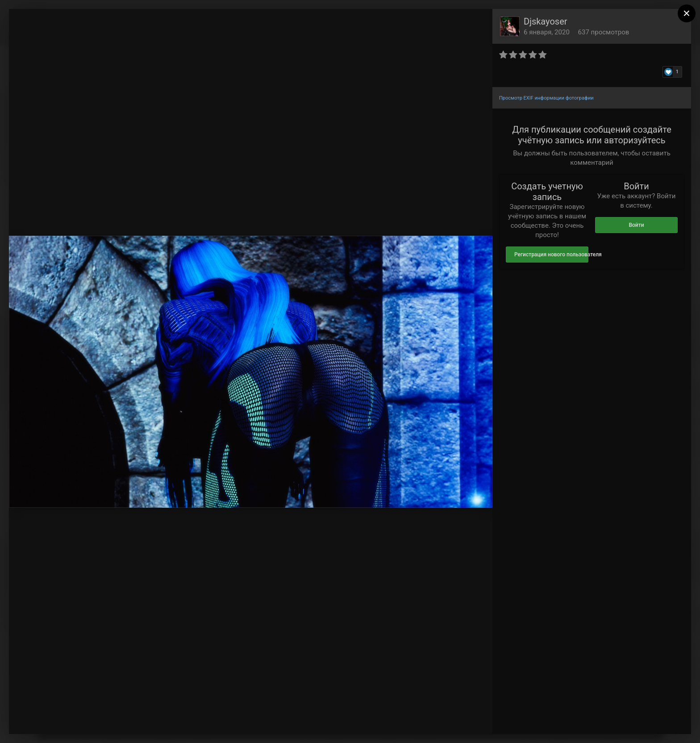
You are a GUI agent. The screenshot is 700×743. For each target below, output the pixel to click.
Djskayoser (546, 21)
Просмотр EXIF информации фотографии (546, 98)
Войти (636, 225)
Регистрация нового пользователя (551, 255)
